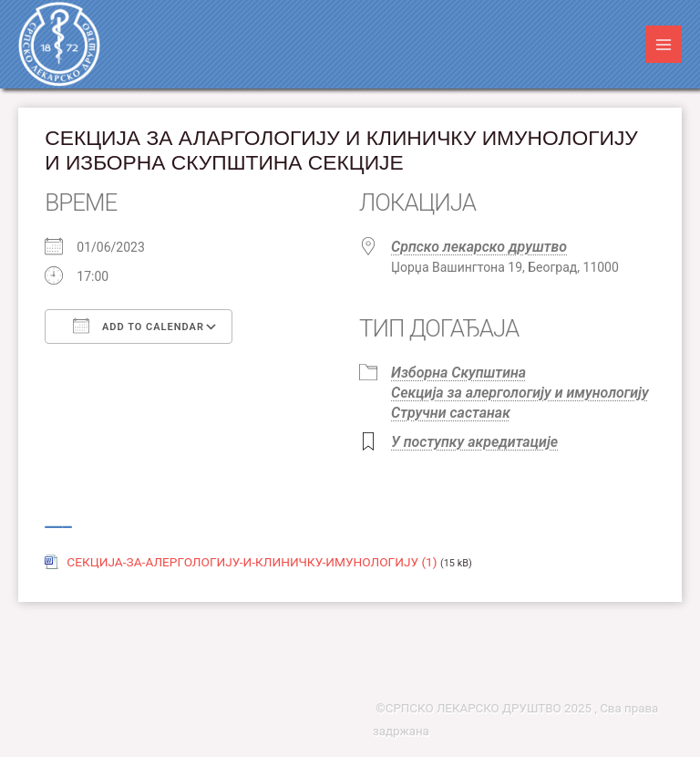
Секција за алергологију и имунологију (520, 393)
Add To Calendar (139, 326)
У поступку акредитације (474, 442)
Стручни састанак (451, 413)
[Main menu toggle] (664, 44)
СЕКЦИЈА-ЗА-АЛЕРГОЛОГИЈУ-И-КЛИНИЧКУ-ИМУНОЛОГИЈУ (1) (252, 562)
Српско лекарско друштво (479, 247)
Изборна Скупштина (458, 373)
